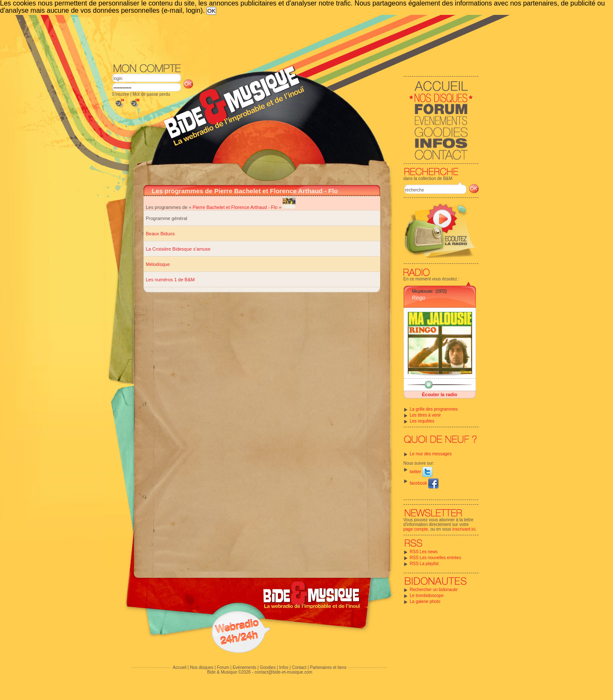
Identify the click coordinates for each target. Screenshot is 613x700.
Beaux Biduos (160, 234)
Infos (284, 667)
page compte (416, 529)
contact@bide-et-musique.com (284, 672)
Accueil (180, 667)
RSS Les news (424, 552)
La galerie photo (425, 601)
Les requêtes (422, 421)
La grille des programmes (434, 409)
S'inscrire (121, 94)
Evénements (244, 667)
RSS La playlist (424, 564)
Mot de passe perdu (151, 94)
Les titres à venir (425, 415)
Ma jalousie (422, 291)
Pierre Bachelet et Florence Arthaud (230, 207)
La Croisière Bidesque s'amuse (178, 249)
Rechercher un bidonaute (434, 590)
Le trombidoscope (427, 596)
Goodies (268, 667)
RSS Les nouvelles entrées (436, 558)
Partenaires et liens (328, 667)
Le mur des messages (431, 454)
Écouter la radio (440, 394)
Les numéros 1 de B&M (170, 280)
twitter (421, 472)
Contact (299, 667)
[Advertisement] (295, 38)
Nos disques (202, 667)
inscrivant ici (464, 529)
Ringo (419, 298)
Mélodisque (158, 264)
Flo (274, 207)
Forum (223, 667)
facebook (424, 483)
